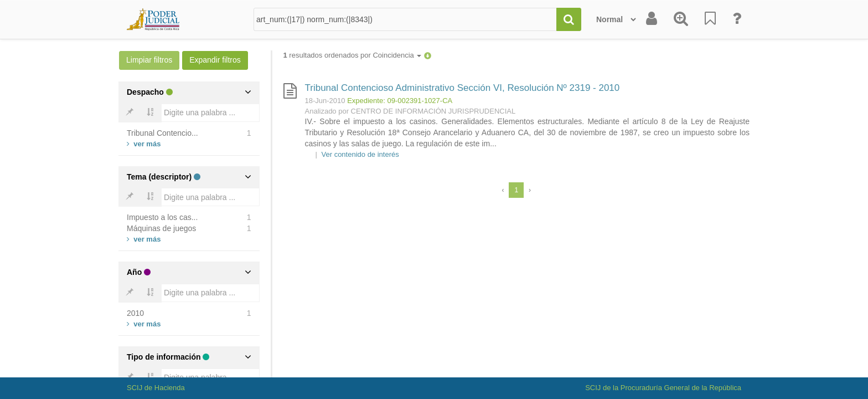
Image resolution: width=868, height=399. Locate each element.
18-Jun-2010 (325, 101)
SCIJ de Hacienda (156, 388)
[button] (428, 55)
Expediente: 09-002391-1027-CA (400, 101)
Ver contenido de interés (360, 154)
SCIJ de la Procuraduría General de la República (663, 388)
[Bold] (130, 113)
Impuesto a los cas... (162, 217)
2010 (135, 313)
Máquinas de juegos (161, 228)
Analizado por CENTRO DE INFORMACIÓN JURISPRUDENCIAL (410, 111)
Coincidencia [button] (397, 55)
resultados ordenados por (353, 55)
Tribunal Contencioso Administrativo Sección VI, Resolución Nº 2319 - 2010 (463, 88)
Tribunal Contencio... (162, 133)
